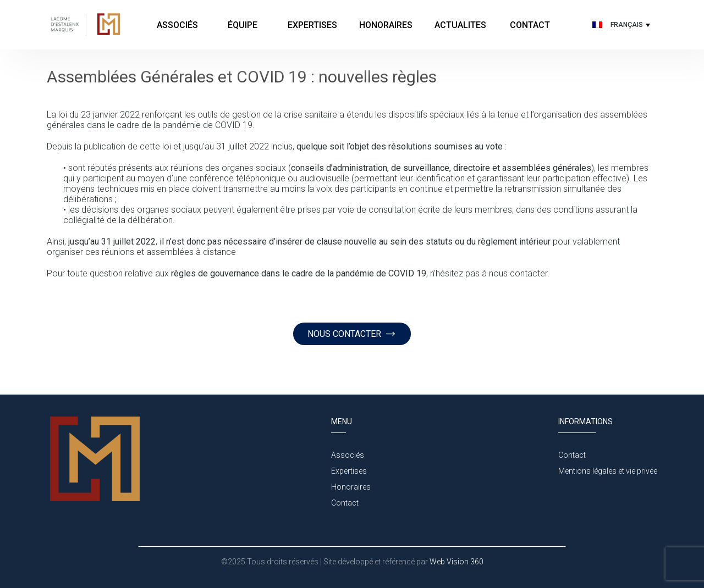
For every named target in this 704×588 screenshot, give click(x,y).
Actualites (460, 25)
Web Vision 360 (456, 562)
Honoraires (386, 25)
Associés (177, 25)
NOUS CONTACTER (352, 334)
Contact (530, 25)
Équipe (244, 25)
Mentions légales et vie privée (608, 471)
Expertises (312, 25)
